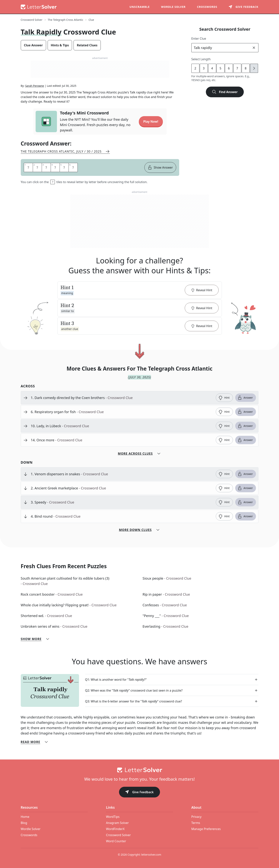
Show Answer (160, 167)
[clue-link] (122, 398)
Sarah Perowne (35, 86)
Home (25, 817)
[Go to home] (140, 770)
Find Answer (225, 92)
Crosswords (207, 7)
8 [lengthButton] (246, 68)
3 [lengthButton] (204, 68)
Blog (24, 823)
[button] (140, 290)
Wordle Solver (173, 7)
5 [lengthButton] (220, 68)
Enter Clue (199, 39)
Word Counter (116, 841)
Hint (224, 398)
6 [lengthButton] (229, 68)
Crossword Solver (118, 835)
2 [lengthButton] (195, 68)
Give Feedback (139, 792)
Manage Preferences (206, 829)
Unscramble (140, 7)
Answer (245, 398)
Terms (196, 823)
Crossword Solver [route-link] (32, 20)
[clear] (254, 48)
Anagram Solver (118, 823)
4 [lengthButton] (212, 68)
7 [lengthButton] (237, 68)
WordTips (113, 817)
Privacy (196, 817)
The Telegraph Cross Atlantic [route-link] (66, 20)
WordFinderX (115, 829)
